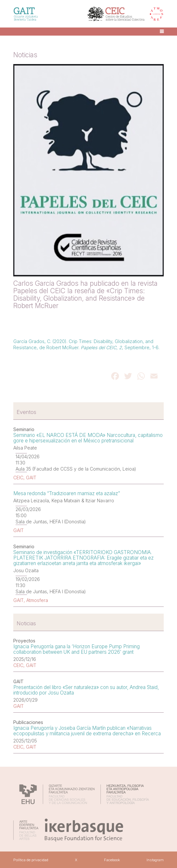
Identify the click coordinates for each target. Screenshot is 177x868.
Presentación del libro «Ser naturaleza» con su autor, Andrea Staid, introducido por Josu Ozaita (86, 690)
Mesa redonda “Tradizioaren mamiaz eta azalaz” (67, 493)
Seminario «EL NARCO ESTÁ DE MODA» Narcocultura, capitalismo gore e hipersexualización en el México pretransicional (88, 438)
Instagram (155, 860)
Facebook (112, 860)
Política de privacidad (31, 860)
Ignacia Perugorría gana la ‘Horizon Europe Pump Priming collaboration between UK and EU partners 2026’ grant (77, 649)
